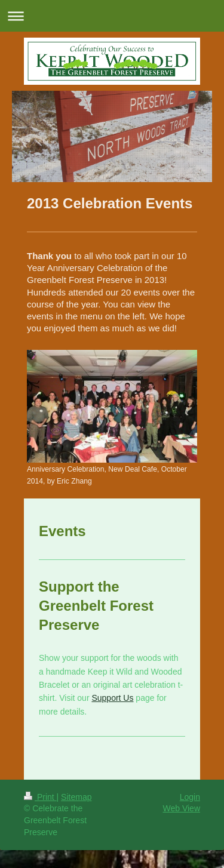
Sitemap (76, 797)
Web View (181, 808)
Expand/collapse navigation (112, 16)
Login (190, 797)
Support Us (112, 698)
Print (40, 797)
